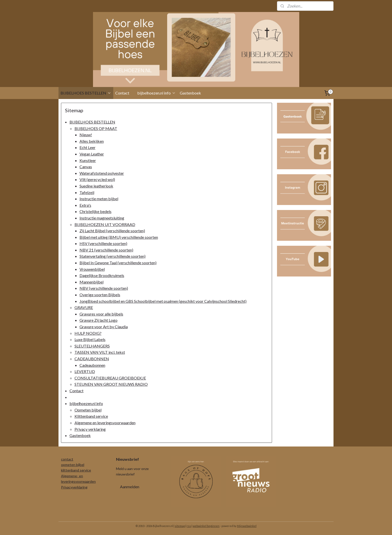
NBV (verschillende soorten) (104, 288)
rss (189, 526)
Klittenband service (91, 416)
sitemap (180, 526)
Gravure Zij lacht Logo (98, 320)
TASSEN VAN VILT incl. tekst (100, 352)
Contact (122, 93)
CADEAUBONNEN (92, 359)
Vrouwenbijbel (92, 269)
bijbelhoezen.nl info (156, 93)
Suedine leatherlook (96, 186)
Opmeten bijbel (88, 410)
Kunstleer (88, 160)
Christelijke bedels (95, 211)
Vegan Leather (92, 154)
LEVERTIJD (85, 371)
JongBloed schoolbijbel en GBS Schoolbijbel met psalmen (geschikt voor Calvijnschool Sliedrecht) (163, 301)
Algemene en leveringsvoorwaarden (105, 423)
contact (67, 459)
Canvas (86, 167)
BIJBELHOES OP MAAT (96, 128)
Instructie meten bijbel (99, 199)
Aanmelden (130, 487)
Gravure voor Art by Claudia (104, 327)
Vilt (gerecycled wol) (97, 179)
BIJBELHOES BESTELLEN (86, 93)
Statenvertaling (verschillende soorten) (112, 256)
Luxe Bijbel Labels (90, 339)
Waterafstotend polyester (102, 173)
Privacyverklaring (74, 487)
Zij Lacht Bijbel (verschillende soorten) (112, 231)
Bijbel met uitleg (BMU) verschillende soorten (119, 237)
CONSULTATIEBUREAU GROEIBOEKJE (110, 378)
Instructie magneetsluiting (102, 218)
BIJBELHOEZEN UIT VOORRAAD (105, 224)
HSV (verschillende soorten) (103, 243)
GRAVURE (84, 307)
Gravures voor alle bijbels (101, 314)
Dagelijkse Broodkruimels (102, 275)
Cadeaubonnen (92, 365)
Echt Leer (87, 147)
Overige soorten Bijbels (100, 295)
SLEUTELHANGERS (92, 346)
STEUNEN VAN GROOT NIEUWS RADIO (111, 384)
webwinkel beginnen (206, 526)
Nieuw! (86, 135)
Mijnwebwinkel (247, 526)
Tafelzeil (87, 192)
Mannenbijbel (91, 282)
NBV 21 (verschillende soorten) (106, 250)
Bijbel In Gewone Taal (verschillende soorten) (118, 263)
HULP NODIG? (88, 333)
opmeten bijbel (73, 465)
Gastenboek (190, 93)
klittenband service (76, 470)
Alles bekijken (92, 141)
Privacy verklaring (90, 429)
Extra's (85, 205)
